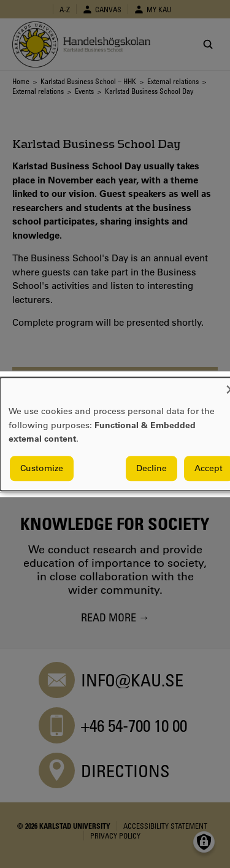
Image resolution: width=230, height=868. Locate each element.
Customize (42, 468)
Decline (151, 468)
